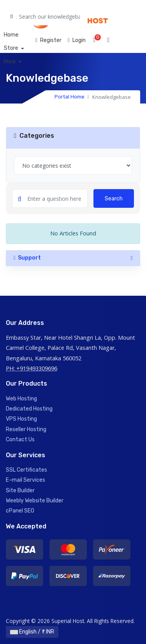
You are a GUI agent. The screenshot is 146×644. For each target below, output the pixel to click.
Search (114, 199)
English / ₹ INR (32, 632)
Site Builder (20, 490)
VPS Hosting (21, 419)
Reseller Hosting (26, 429)
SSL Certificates (26, 470)
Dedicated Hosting (29, 409)
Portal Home (69, 97)
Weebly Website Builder (35, 501)
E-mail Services (26, 480)
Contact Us (20, 440)
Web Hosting (21, 399)
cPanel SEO (20, 511)
